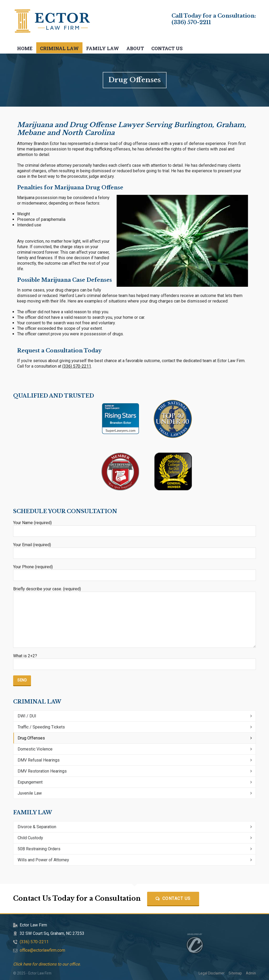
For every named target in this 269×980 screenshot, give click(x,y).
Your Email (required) (134, 549)
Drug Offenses (31, 738)
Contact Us (173, 898)
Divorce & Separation (37, 827)
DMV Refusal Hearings (39, 760)
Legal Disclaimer (212, 973)
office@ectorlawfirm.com (42, 950)
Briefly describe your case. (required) (134, 592)
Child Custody (30, 838)
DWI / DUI (27, 716)
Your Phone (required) (134, 571)
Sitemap (235, 973)
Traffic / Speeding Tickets (41, 727)
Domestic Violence (35, 749)
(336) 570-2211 (191, 22)
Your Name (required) (134, 527)
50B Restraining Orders (39, 849)
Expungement (30, 782)
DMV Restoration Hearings (42, 771)
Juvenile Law (30, 793)
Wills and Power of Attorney (43, 860)
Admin (251, 973)
